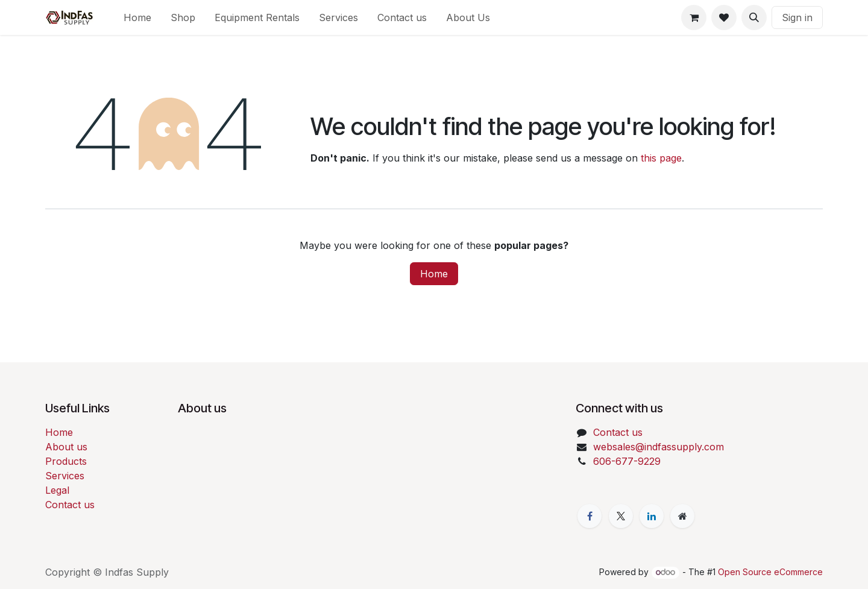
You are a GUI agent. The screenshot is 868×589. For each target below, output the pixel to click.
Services (65, 476)
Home (434, 274)
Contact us (70, 505)
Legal (57, 490)
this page (661, 158)
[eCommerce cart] (694, 17)
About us (66, 447)
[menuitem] (137, 17)
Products (66, 461)
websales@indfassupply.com (659, 447)
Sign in (797, 17)
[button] (754, 17)
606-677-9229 (627, 461)
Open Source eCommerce (770, 572)
